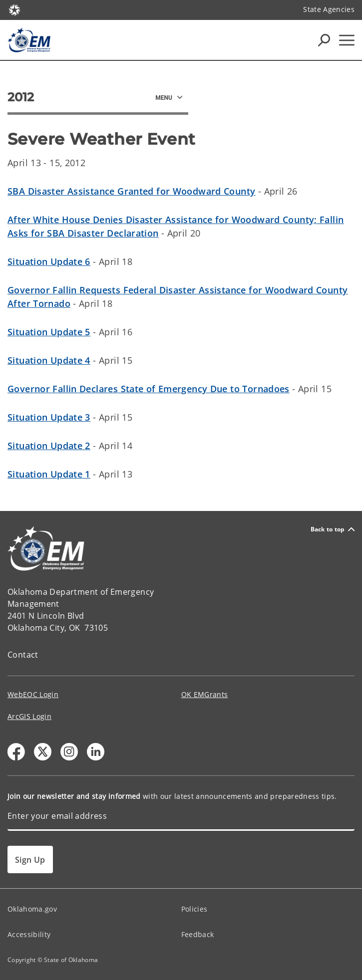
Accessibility (29, 934)
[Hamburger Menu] (347, 40)
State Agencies (329, 9)
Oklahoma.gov (32, 909)
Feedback (198, 934)
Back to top (333, 529)
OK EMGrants (205, 694)
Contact (23, 655)
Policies (194, 909)
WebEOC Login (33, 694)
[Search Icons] (324, 40)
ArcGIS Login (29, 716)
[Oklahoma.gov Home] (14, 9)
